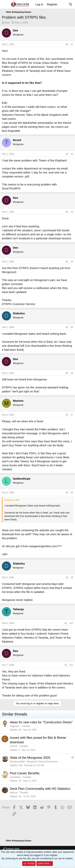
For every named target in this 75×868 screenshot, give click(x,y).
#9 (72, 577)
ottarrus (14, 793)
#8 (72, 493)
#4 (72, 262)
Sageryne (15, 726)
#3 (72, 212)
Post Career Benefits (25, 773)
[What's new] (63, 4)
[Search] (71, 4)
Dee (7, 23)
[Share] (67, 44)
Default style (11, 849)
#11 (71, 665)
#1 (72, 44)
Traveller (26, 726)
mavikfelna (15, 777)
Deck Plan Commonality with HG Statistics (40, 789)
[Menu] (5, 4)
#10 (71, 623)
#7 (72, 415)
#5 (72, 327)
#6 (72, 373)
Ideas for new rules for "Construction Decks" (41, 722)
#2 (72, 154)
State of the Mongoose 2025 (30, 758)
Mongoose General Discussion (42, 762)
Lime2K (14, 746)
